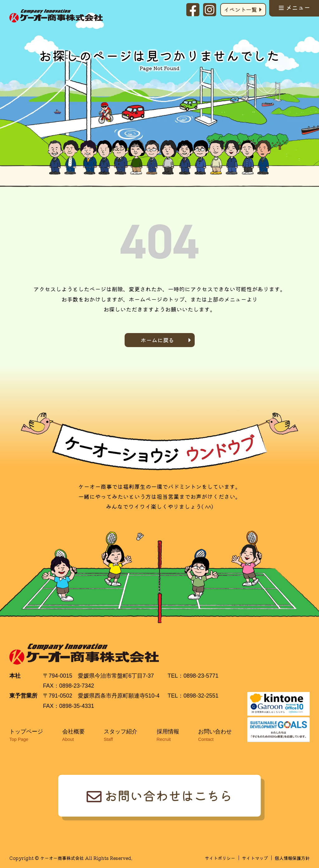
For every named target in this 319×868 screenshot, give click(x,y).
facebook (193, 10)
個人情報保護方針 (292, 858)
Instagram (210, 10)
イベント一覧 (240, 9)
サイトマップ (255, 858)
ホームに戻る (157, 340)
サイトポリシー (220, 858)
